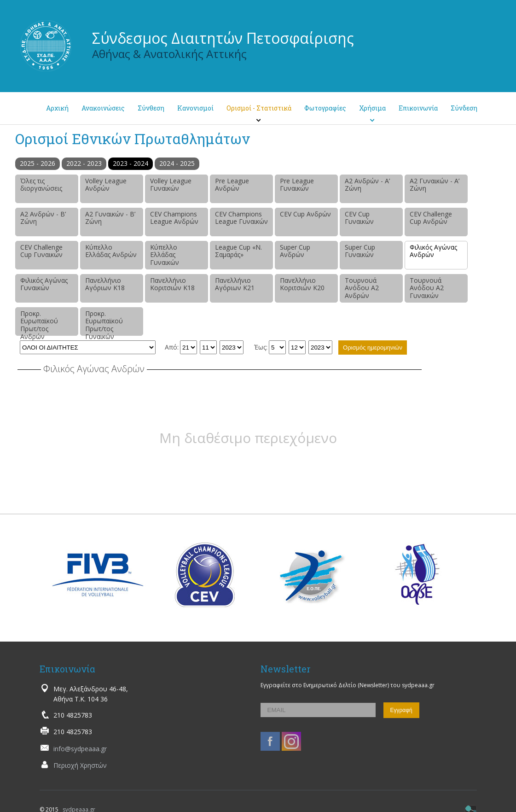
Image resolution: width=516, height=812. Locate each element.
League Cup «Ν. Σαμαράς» (238, 251)
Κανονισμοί (195, 108)
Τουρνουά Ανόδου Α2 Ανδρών (362, 288)
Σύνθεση (151, 108)
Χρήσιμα (372, 108)
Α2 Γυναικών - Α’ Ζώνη (435, 185)
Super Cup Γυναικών (360, 251)
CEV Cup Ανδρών (305, 214)
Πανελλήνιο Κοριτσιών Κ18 (172, 284)
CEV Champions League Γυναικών (241, 218)
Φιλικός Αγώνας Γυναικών (44, 284)
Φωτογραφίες (325, 108)
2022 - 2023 (84, 163)
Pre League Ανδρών (232, 185)
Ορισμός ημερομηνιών (373, 348)
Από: (172, 347)
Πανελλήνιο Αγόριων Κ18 (105, 284)
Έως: (261, 347)
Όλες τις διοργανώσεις (41, 185)
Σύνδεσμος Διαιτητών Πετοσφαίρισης (223, 38)
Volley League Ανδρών (106, 185)
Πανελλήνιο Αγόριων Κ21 (235, 284)
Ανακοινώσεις (103, 108)
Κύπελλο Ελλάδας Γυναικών (165, 255)
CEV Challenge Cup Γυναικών (41, 251)
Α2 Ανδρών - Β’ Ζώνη (43, 218)
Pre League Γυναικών (297, 185)
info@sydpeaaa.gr (80, 749)
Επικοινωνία (418, 108)
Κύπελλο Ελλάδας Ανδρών (111, 251)
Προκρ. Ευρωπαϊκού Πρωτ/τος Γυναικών (104, 322)
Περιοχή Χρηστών (80, 765)
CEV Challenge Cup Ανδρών (431, 218)
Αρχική (57, 108)
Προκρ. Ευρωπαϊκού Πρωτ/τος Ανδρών (39, 322)
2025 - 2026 (38, 163)
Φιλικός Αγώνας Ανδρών (433, 251)
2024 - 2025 (177, 163)
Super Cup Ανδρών (295, 251)
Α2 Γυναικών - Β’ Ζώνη (110, 218)
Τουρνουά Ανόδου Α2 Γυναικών (427, 288)
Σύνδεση (464, 108)
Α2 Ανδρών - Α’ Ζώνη (367, 185)
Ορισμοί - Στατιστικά (259, 108)
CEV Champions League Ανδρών (174, 218)
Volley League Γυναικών (171, 185)
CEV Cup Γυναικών (359, 218)
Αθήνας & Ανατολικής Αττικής (169, 54)
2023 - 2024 (130, 163)
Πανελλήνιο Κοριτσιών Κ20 (302, 284)
